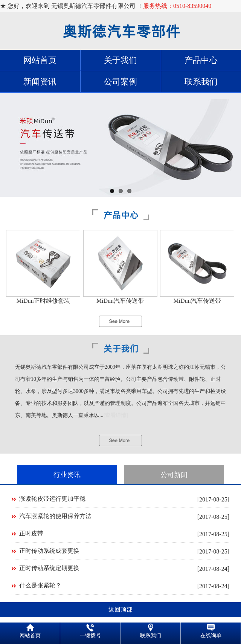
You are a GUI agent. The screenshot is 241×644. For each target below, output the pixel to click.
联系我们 (201, 82)
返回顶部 (120, 609)
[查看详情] (116, 415)
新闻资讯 (40, 82)
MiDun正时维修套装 (43, 301)
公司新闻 (174, 475)
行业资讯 (67, 475)
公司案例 (120, 82)
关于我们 (120, 60)
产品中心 (201, 60)
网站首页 (40, 60)
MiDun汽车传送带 (120, 301)
